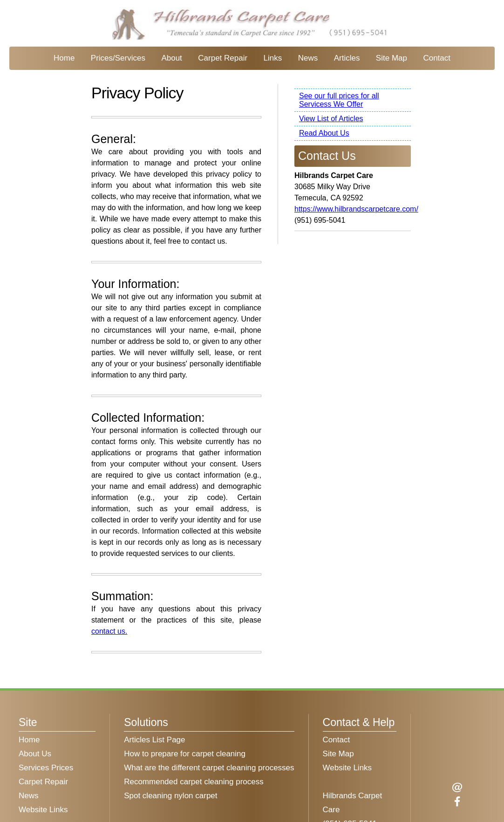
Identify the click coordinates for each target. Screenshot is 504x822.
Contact (437, 58)
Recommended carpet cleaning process (194, 782)
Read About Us (324, 133)
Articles (347, 58)
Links (273, 58)
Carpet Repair (223, 58)
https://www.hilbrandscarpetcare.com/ (356, 209)
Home (64, 58)
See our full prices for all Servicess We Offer (339, 100)
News (308, 58)
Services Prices (46, 768)
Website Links (43, 810)
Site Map (392, 58)
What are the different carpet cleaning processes (209, 768)
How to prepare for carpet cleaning (185, 754)
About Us (35, 754)
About (171, 58)
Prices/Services (118, 58)
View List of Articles (331, 119)
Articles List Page (154, 740)
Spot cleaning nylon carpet (170, 796)
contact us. (109, 631)
